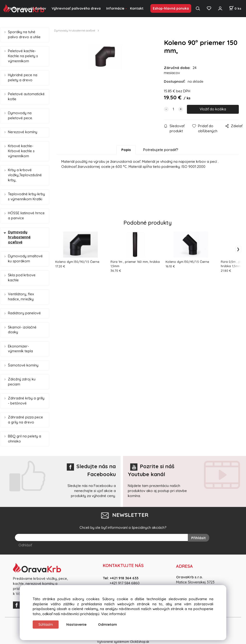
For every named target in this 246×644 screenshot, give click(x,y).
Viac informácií (113, 614)
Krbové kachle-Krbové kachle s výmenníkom (21, 151)
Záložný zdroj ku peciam (22, 382)
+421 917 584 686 (123, 583)
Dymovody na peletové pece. (20, 115)
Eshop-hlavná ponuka (171, 8)
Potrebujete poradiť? (161, 150)
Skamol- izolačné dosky (22, 330)
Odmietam (108, 624)
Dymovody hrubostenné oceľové (19, 237)
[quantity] (173, 109)
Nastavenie (76, 624)
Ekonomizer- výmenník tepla (20, 349)
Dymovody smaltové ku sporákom (25, 259)
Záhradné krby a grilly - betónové (26, 401)
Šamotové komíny (23, 365)
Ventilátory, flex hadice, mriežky (21, 297)
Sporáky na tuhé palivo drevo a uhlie (24, 34)
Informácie (115, 8)
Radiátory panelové (24, 313)
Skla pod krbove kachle (22, 278)
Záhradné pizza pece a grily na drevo (25, 420)
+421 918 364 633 (124, 578)
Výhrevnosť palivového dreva (76, 8)
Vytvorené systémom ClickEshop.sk (123, 641)
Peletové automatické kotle (26, 96)
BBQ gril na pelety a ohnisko (25, 439)
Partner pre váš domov (27, 8)
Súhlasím (46, 624)
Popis (126, 150)
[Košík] (235, 8)
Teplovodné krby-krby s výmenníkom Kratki (26, 196)
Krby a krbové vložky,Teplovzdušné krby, (25, 175)
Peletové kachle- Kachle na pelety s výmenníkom (23, 56)
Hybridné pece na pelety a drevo (23, 77)
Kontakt (137, 8)
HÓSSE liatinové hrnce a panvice (26, 215)
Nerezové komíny (23, 132)
